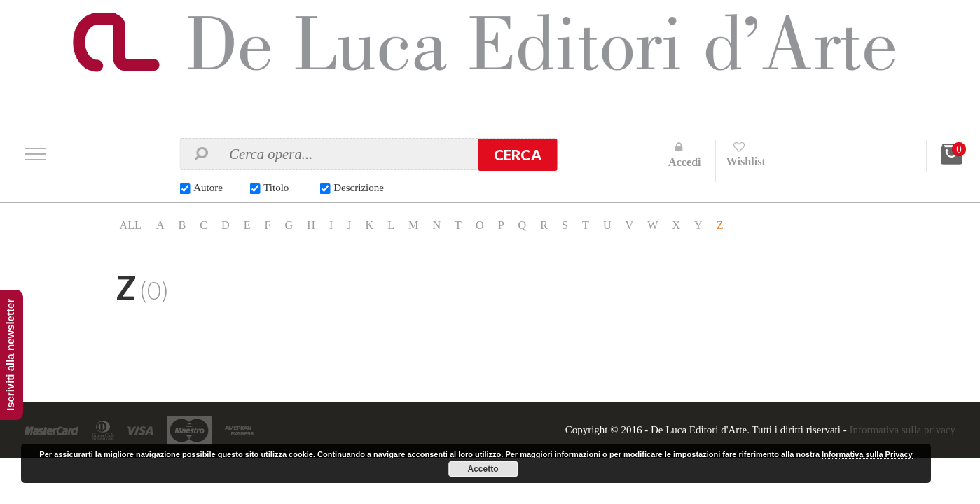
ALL (131, 225)
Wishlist (746, 161)
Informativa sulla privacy (902, 430)
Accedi (685, 162)
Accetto (483, 469)
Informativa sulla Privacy (867, 454)
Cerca (518, 155)
